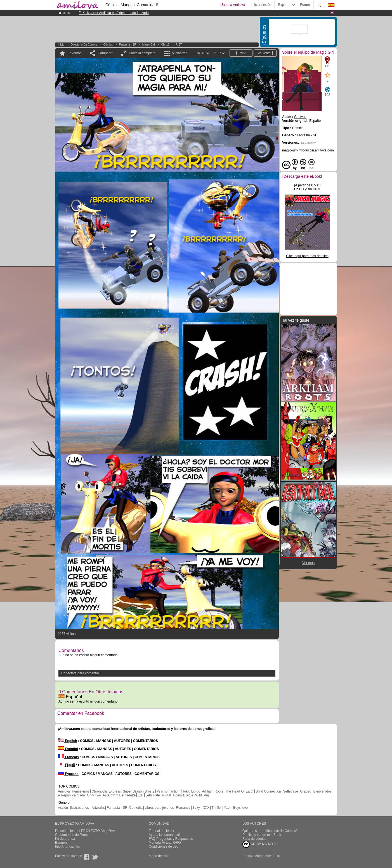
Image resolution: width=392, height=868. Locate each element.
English (68, 741)
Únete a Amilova (232, 5)
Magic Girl (149, 45)
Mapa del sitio (159, 856)
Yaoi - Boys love (236, 808)
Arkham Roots (212, 791)
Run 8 (166, 795)
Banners (61, 843)
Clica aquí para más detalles (307, 256)
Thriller (217, 808)
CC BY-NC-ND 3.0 (260, 844)
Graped (306, 791)
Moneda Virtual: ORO (165, 843)
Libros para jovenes (159, 808)
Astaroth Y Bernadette (119, 795)
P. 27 (179, 45)
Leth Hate (153, 795)
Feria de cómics (254, 839)
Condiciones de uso (163, 846)
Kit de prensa (65, 839)
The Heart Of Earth (239, 791)
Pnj (206, 795)
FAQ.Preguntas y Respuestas (171, 839)
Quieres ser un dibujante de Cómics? (270, 831)
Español (70, 697)
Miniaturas (179, 53)
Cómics (108, 45)
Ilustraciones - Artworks (87, 808)
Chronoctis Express (106, 791)
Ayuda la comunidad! (164, 835)
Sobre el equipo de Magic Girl (308, 52)
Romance (183, 808)
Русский (68, 774)
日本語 (66, 765)
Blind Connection (268, 791)
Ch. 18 (165, 45)
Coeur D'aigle (184, 795)
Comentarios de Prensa (73, 835)
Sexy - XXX (201, 808)
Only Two (94, 795)
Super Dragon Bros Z (139, 791)
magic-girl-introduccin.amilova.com (308, 150)
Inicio (61, 45)
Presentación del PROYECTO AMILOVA (85, 831)
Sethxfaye (290, 791)
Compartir (105, 53)
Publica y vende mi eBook (262, 835)
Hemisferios (81, 791)
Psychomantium (168, 791)
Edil (141, 795)
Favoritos (75, 53)
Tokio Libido (191, 791)
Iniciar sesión (261, 5)
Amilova (64, 791)
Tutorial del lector (162, 831)
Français (68, 757)
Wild (198, 795)
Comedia (136, 808)
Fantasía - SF (128, 45)
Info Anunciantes (68, 846)
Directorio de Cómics (84, 45)
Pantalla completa (142, 53)
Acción (63, 808)
